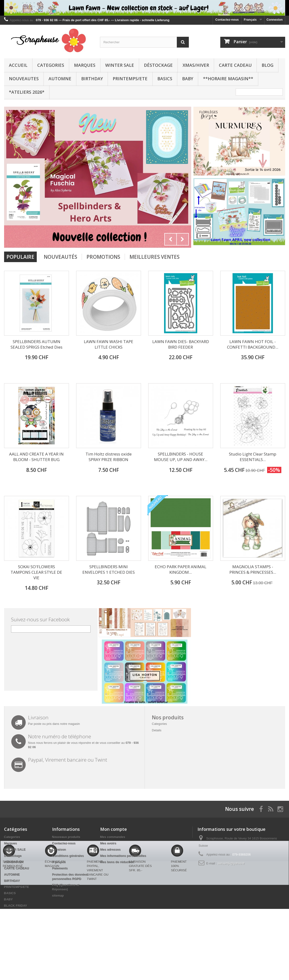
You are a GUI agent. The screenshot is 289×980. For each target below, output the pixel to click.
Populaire (20, 257)
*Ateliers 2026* (27, 92)
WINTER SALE (120, 65)
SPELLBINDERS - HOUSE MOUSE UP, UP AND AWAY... (181, 457)
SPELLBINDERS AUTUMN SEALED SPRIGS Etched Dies (37, 344)
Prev (171, 239)
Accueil (18, 65)
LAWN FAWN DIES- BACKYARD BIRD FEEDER (181, 344)
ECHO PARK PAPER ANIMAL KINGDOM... (181, 569)
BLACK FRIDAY (16, 906)
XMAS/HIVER (196, 65)
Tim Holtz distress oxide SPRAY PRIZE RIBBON (109, 457)
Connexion (274, 20)
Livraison (59, 849)
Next (183, 239)
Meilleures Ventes (154, 257)
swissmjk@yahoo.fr (231, 863)
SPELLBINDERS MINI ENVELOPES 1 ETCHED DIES (109, 569)
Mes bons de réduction (117, 862)
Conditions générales (68, 856)
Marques (85, 65)
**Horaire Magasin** (228, 79)
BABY (188, 79)
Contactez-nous (227, 20)
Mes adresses (110, 849)
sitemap (58, 896)
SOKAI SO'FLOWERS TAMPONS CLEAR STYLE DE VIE (36, 572)
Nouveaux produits (66, 837)
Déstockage (158, 65)
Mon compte (114, 829)
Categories (51, 65)
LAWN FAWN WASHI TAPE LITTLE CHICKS (109, 344)
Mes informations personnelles (123, 856)
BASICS (165, 79)
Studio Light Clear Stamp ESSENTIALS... (253, 457)
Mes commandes (113, 837)
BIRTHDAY (92, 79)
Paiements (60, 868)
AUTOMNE (60, 79)
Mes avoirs (108, 843)
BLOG (267, 65)
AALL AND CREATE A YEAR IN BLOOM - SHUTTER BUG (36, 457)
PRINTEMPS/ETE (130, 79)
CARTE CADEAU (235, 65)
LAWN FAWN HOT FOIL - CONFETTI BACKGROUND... (253, 344)
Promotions (103, 257)
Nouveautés (60, 257)
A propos (59, 862)
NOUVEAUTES (24, 79)
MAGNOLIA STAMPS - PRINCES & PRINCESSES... (253, 569)
